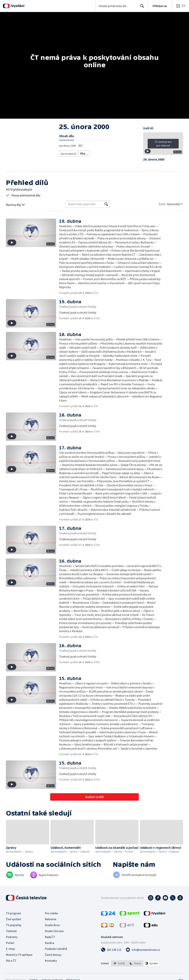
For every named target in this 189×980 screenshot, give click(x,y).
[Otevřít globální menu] (181, 6)
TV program (13, 913)
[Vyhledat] (106, 204)
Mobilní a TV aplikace (19, 955)
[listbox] (135, 963)
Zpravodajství (68, 153)
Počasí (10, 943)
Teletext (11, 931)
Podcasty (12, 937)
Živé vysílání (13, 919)
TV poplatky (14, 925)
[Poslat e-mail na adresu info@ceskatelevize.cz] (143, 950)
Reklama (50, 919)
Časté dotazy (53, 955)
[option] (119, 963)
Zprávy (83, 153)
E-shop (10, 949)
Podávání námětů (56, 949)
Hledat (141, 7)
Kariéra (49, 943)
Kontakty (51, 961)
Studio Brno (52, 925)
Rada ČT (50, 937)
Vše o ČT (11, 961)
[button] (163, 145)
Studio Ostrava (54, 931)
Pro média (51, 913)
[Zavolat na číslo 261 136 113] (111, 950)
